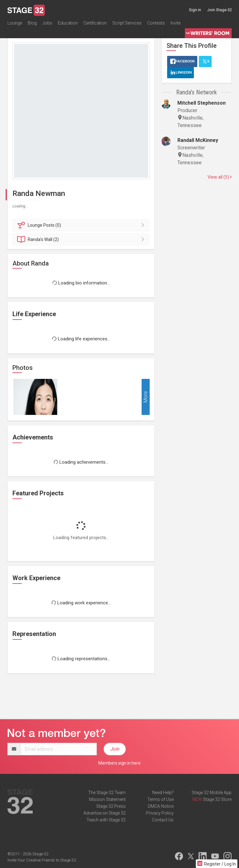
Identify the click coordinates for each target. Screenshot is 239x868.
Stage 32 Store (217, 799)
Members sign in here (119, 763)
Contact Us (163, 820)
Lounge (15, 23)
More (145, 397)
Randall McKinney (198, 140)
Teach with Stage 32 (106, 820)
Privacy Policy (160, 813)
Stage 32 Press (111, 806)
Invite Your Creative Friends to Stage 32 (42, 860)
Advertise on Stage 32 (105, 813)
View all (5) (220, 177)
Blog (32, 23)
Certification (95, 23)
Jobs (47, 23)
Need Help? (163, 793)
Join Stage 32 (220, 10)
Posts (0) (82, 225)
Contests (156, 23)
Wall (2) (82, 239)
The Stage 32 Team (107, 793)
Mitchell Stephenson (202, 103)
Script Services (127, 23)
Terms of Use (160, 799)
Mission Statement (107, 799)
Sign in (195, 10)
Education (68, 23)
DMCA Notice (161, 806)
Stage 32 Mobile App (212, 793)
